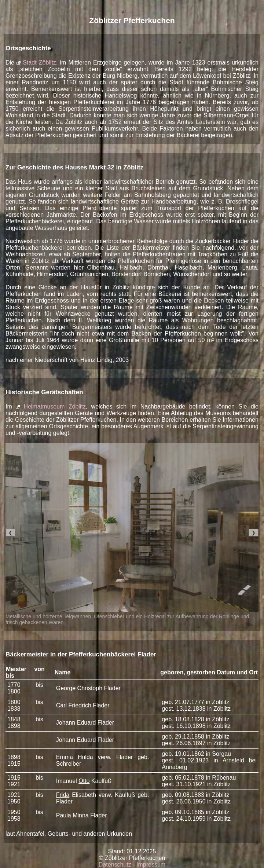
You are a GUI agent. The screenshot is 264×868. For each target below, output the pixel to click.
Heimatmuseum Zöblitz (54, 406)
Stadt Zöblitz (39, 63)
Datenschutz (115, 865)
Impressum (151, 865)
